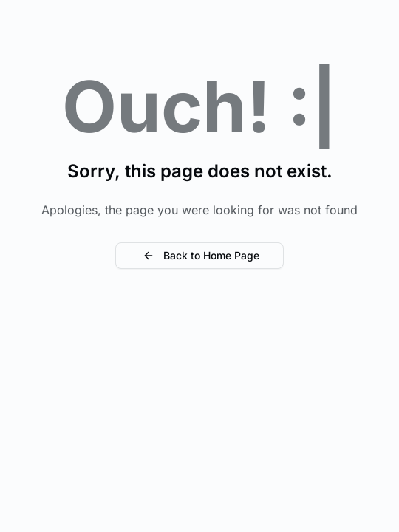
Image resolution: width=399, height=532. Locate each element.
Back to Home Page (199, 255)
